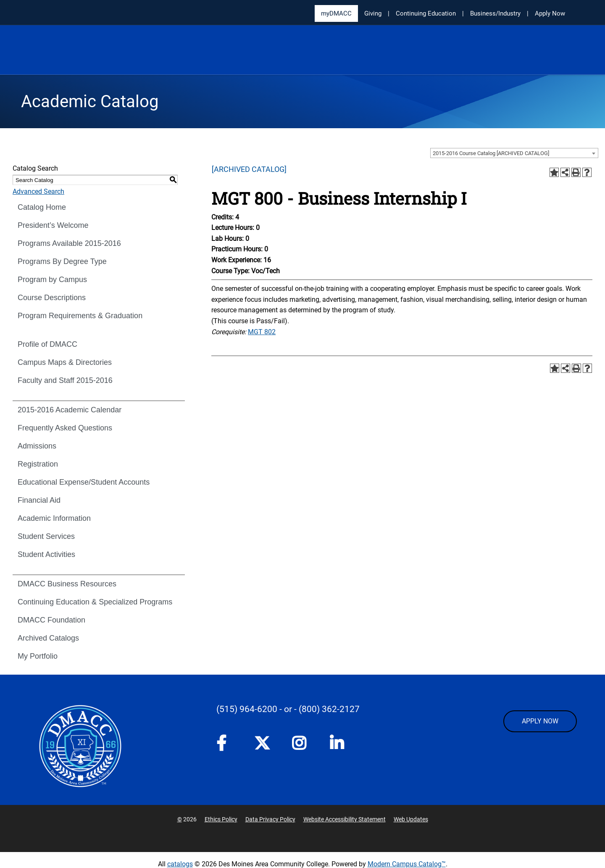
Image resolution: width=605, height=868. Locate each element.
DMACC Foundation (51, 620)
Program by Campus (52, 280)
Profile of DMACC (47, 344)
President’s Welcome (53, 225)
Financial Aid (39, 500)
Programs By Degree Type (62, 261)
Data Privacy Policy (270, 819)
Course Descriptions (52, 298)
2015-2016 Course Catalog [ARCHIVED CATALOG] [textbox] (491, 153)
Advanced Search (38, 191)
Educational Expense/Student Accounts (84, 482)
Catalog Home (42, 207)
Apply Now (550, 13)
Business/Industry (495, 13)
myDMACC (336, 13)
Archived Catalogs (48, 638)
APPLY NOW (540, 721)
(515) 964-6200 (247, 709)
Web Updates (411, 819)
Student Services (46, 536)
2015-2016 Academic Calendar (70, 410)
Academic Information (54, 518)
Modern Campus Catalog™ (407, 864)
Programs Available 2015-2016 (69, 243)
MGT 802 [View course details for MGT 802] (262, 332)
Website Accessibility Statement (345, 819)
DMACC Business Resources (67, 584)
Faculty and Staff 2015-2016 (65, 380)
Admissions (37, 446)
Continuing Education (426, 13)
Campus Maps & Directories (65, 362)
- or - (288, 709)
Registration (38, 464)
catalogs (180, 864)
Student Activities (46, 554)
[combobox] (514, 153)
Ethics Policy (221, 819)
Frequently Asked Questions (65, 428)
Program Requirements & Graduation (80, 316)
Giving (373, 13)
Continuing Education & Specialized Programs (95, 602)
